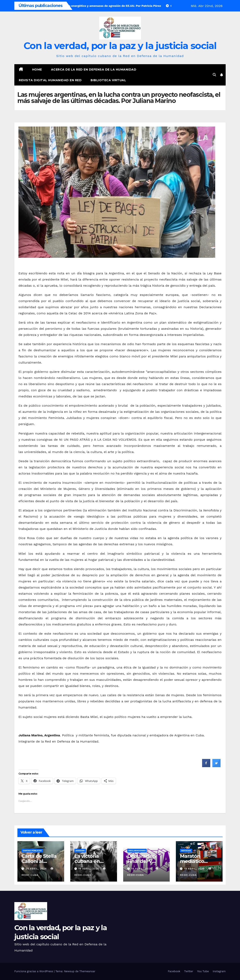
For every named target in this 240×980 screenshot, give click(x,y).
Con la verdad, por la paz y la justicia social (120, 46)
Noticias (186, 851)
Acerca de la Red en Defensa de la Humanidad (94, 70)
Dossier (80, 851)
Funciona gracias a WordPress (34, 971)
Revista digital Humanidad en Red (50, 80)
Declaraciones (137, 851)
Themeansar (87, 971)
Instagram (219, 971)
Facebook (174, 971)
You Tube (203, 971)
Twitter (189, 971)
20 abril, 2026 (37, 869)
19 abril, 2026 (89, 869)
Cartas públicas (32, 851)
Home (37, 70)
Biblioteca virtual (108, 80)
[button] (214, 75)
